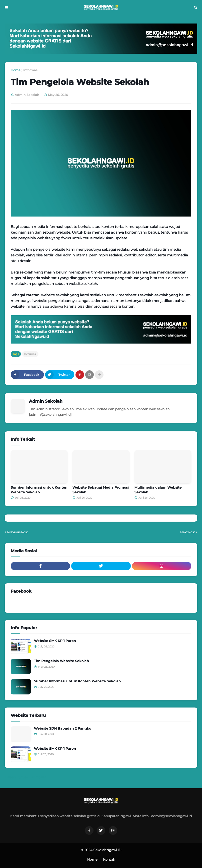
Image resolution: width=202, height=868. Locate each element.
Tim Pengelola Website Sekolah (61, 661)
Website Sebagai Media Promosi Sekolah (101, 490)
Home (16, 70)
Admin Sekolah (46, 401)
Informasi (31, 70)
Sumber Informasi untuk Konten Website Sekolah (39, 490)
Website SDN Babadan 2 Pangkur (63, 728)
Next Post (188, 532)
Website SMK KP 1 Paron (55, 641)
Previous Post (17, 532)
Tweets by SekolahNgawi (25, 777)
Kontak (109, 859)
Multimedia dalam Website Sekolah (158, 490)
